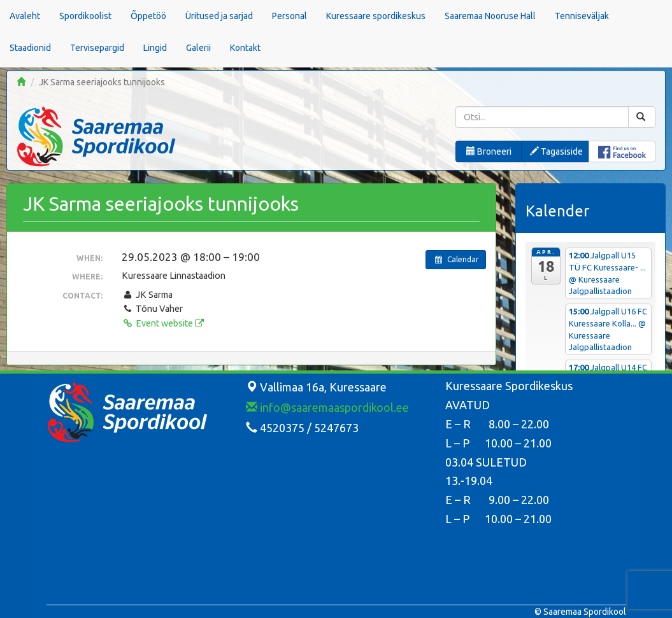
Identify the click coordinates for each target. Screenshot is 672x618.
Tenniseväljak (582, 16)
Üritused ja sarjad (219, 16)
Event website (162, 323)
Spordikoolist (85, 16)
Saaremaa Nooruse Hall (490, 16)
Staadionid (30, 48)
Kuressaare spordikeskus (376, 16)
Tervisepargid (97, 48)
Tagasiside (556, 151)
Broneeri (489, 151)
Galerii (198, 48)
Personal (290, 16)
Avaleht (25, 16)
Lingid (155, 48)
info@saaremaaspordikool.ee (327, 407)
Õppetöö (148, 16)
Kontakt (245, 48)
